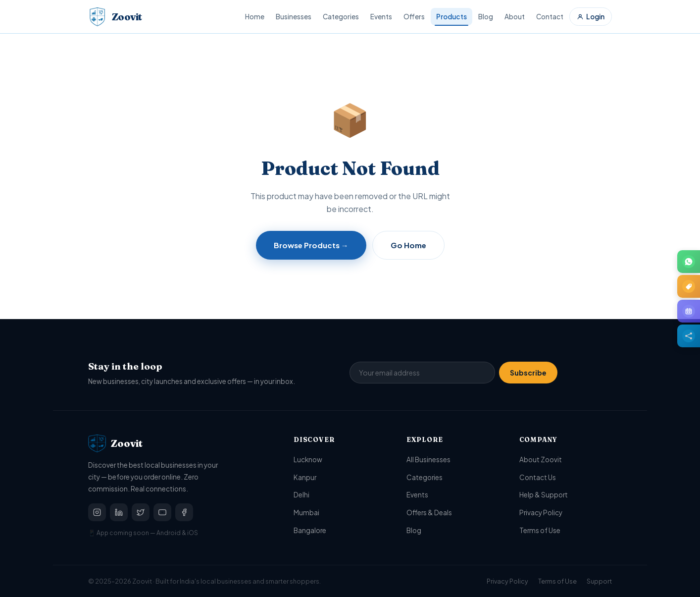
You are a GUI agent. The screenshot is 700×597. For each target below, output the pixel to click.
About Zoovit (541, 460)
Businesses (294, 17)
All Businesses (428, 460)
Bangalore (310, 530)
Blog (486, 17)
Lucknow (308, 460)
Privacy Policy (541, 513)
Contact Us (538, 477)
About (515, 17)
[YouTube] (162, 512)
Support (599, 581)
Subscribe (528, 373)
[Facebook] (184, 512)
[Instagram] (97, 512)
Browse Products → (311, 245)
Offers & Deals (429, 513)
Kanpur (305, 477)
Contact (550, 17)
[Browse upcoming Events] (689, 311)
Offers (414, 17)
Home (255, 17)
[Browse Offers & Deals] (689, 286)
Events (381, 17)
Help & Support (544, 495)
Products (451, 17)
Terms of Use (540, 530)
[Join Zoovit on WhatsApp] (689, 262)
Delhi (301, 495)
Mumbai (306, 513)
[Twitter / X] (141, 512)
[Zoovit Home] (115, 17)
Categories (341, 17)
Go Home (408, 245)
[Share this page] (689, 336)
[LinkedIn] (119, 512)
